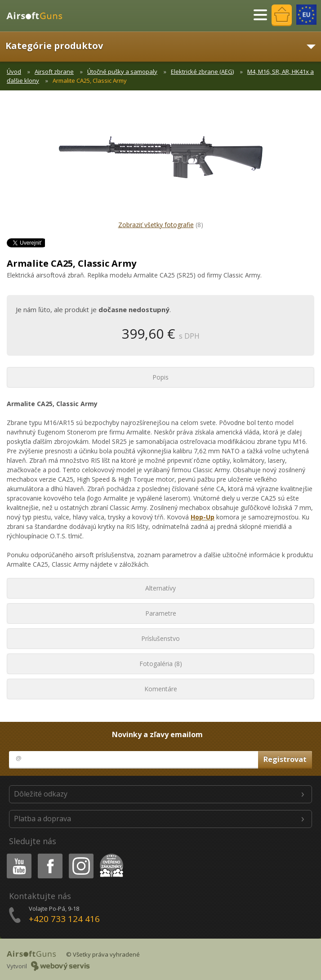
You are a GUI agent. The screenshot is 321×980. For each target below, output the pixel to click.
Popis (160, 377)
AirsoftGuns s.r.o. (38, 16)
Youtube (16, 855)
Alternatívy (160, 588)
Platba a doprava (42, 819)
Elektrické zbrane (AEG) (202, 72)
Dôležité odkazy (41, 794)
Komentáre (161, 689)
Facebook (49, 855)
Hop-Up (203, 517)
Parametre (161, 613)
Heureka (110, 855)
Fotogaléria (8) (161, 664)
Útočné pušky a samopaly (122, 72)
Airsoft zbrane (54, 72)
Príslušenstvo (160, 638)
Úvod (14, 72)
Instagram (80, 855)
